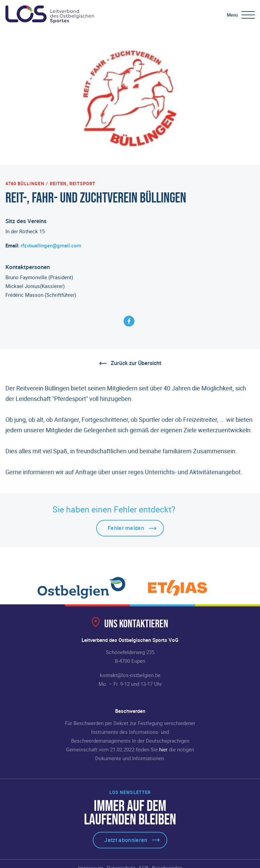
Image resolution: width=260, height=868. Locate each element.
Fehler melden (126, 528)
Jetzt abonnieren (126, 840)
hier (163, 749)
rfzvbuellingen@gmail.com (51, 245)
